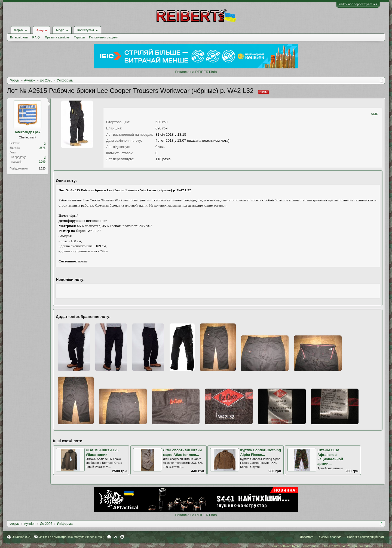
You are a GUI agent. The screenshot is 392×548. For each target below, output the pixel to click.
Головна (109, 537)
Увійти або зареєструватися (358, 4)
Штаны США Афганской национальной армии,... (330, 457)
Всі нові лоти (19, 37)
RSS (122, 537)
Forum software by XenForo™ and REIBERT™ (327, 546)
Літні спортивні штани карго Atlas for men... (183, 452)
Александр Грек (27, 132)
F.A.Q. (36, 37)
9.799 (42, 162)
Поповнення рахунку (103, 37)
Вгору (116, 537)
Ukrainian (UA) (22, 537)
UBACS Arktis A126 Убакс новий (102, 452)
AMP (375, 114)
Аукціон (41, 30)
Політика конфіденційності (365, 537)
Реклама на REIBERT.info (196, 72)
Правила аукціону (57, 37)
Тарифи (79, 37)
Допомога (307, 537)
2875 (42, 148)
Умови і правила (330, 537)
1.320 (42, 169)
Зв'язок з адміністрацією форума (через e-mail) (72, 537)
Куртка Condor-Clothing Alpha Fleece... (261, 452)
